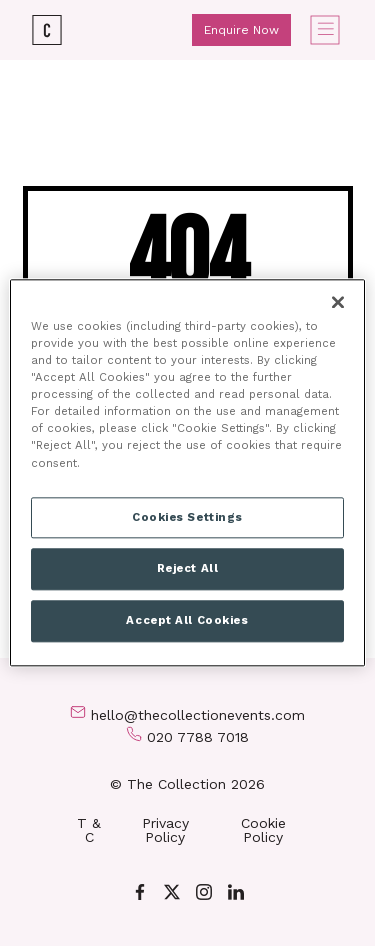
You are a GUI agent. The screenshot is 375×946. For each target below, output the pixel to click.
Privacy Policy (165, 830)
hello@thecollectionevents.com (198, 715)
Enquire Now (241, 30)
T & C (89, 830)
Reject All (188, 569)
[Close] (338, 302)
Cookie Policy (263, 830)
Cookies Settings (187, 517)
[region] (187, 472)
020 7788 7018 (198, 737)
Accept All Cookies (187, 621)
